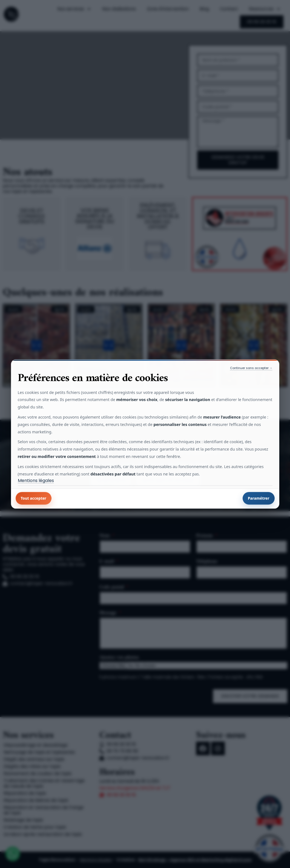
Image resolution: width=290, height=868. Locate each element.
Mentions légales (36, 481)
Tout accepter (34, 498)
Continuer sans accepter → (251, 368)
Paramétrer (259, 498)
